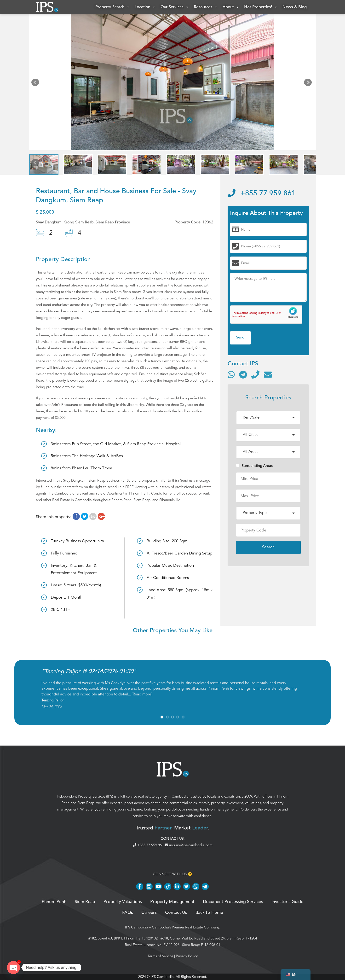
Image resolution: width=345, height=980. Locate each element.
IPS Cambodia (137, 927)
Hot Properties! (261, 7)
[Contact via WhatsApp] (231, 374)
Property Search (113, 7)
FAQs (128, 913)
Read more (142, 694)
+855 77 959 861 (262, 193)
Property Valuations (123, 902)
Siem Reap (86, 803)
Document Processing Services (233, 902)
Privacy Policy (187, 956)
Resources (206, 7)
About (231, 7)
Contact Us (176, 913)
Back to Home (209, 913)
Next (309, 83)
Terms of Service (160, 956)
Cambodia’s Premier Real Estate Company (186, 927)
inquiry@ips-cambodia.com (189, 845)
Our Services (175, 7)
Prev (36, 83)
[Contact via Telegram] (243, 374)
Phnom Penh (54, 902)
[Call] (255, 374)
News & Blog (295, 7)
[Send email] (268, 374)
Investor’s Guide (287, 902)
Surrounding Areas (254, 466)
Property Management (172, 902)
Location (145, 7)
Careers (149, 913)
